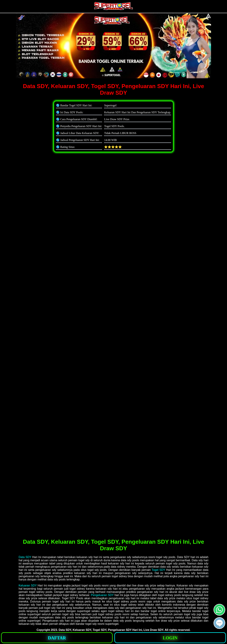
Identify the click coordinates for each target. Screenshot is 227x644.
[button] (219, 623)
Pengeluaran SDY (102, 595)
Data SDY (25, 557)
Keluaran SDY (28, 585)
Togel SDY (158, 570)
